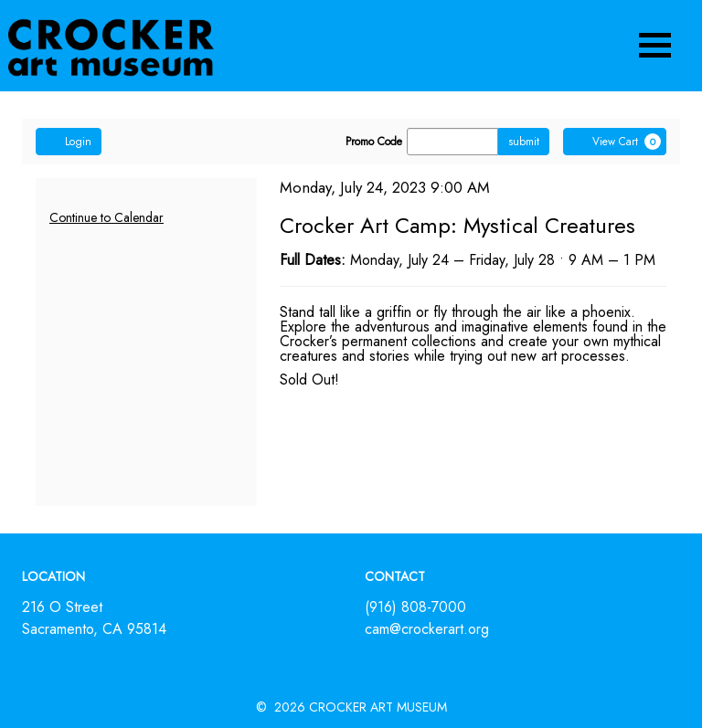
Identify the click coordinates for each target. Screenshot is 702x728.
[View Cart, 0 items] (615, 142)
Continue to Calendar (106, 217)
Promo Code (374, 142)
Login (69, 142)
